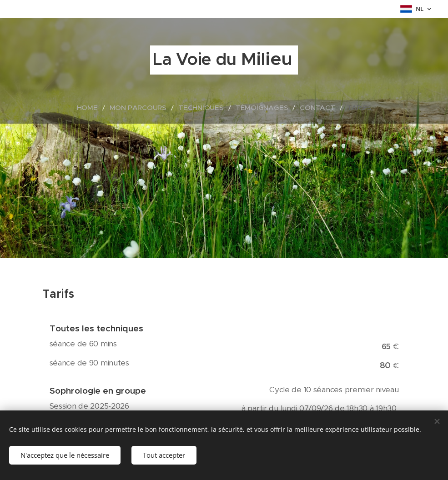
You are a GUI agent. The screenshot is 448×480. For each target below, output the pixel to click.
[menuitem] (106, 108)
